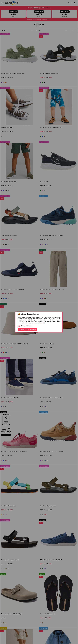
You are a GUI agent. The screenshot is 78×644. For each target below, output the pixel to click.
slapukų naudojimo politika (39, 323)
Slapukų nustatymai (25, 326)
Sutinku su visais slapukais (27, 330)
